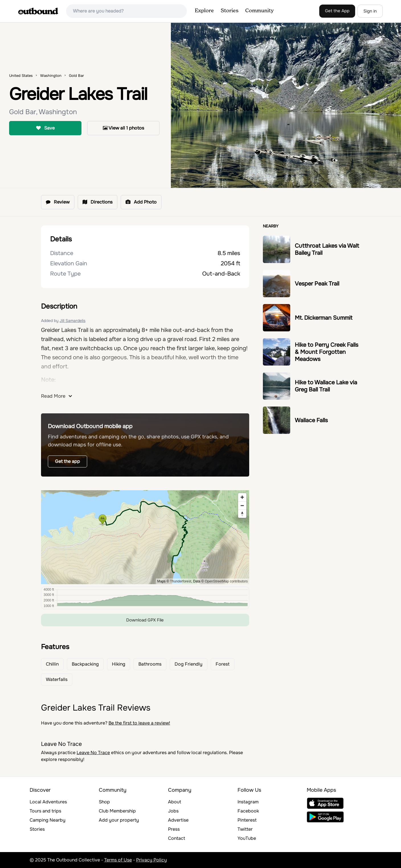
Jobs (173, 811)
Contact (177, 838)
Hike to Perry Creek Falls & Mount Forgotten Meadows (327, 352)
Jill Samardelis (72, 321)
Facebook (248, 811)
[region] (145, 537)
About (175, 802)
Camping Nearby (48, 820)
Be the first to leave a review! (139, 723)
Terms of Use (118, 860)
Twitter (245, 829)
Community (259, 11)
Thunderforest (181, 581)
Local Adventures (48, 802)
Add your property (119, 820)
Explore (204, 11)
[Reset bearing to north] (242, 514)
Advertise (178, 820)
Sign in (370, 11)
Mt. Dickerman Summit (324, 318)
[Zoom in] (242, 497)
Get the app (67, 461)
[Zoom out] (242, 505)
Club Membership (117, 811)
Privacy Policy (152, 860)
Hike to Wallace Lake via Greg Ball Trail (326, 386)
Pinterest (247, 820)
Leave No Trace (93, 753)
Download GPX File (145, 620)
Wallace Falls (311, 420)
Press (174, 829)
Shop (104, 802)
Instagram (248, 802)
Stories (230, 11)
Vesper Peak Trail (317, 284)
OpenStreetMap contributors (226, 581)
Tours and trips (45, 811)
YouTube (247, 838)
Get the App (337, 11)
